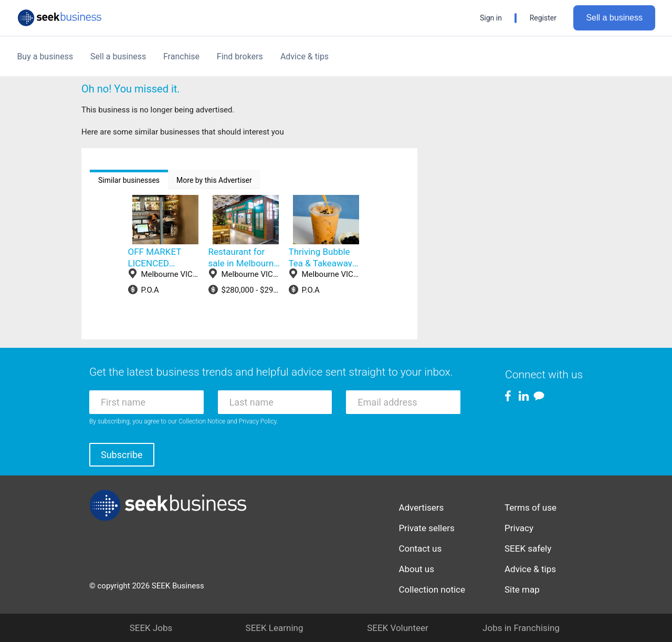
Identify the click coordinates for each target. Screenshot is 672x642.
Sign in (491, 18)
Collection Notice (202, 421)
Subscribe (122, 455)
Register (543, 18)
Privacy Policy (258, 421)
